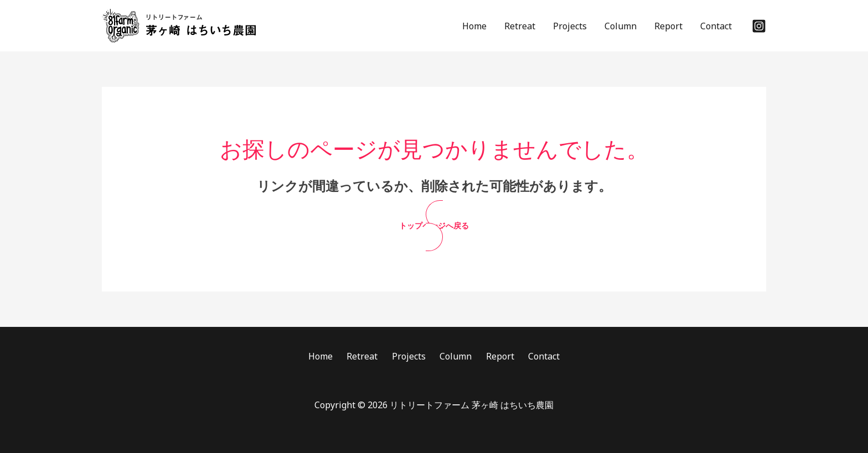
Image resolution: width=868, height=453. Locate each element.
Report (668, 26)
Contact (716, 26)
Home (474, 26)
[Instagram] (759, 26)
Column (621, 26)
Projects (570, 26)
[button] (434, 226)
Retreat (520, 26)
